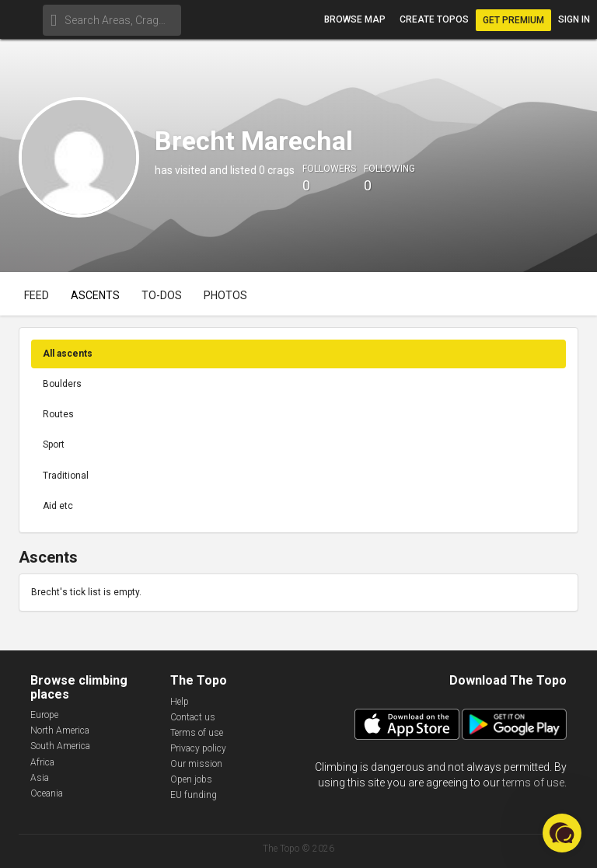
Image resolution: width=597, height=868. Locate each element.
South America (60, 746)
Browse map (355, 19)
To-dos (162, 295)
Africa (42, 762)
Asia (40, 778)
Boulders (62, 384)
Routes (58, 414)
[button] (562, 833)
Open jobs (191, 779)
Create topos (434, 19)
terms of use (533, 783)
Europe (44, 715)
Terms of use (197, 733)
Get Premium (513, 20)
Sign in (574, 19)
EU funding (194, 795)
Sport (54, 444)
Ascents (95, 295)
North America (60, 730)
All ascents (68, 354)
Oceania (47, 793)
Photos (225, 295)
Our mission (196, 764)
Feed (37, 295)
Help (180, 702)
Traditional (66, 476)
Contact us (193, 717)
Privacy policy (198, 748)
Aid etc (58, 506)
